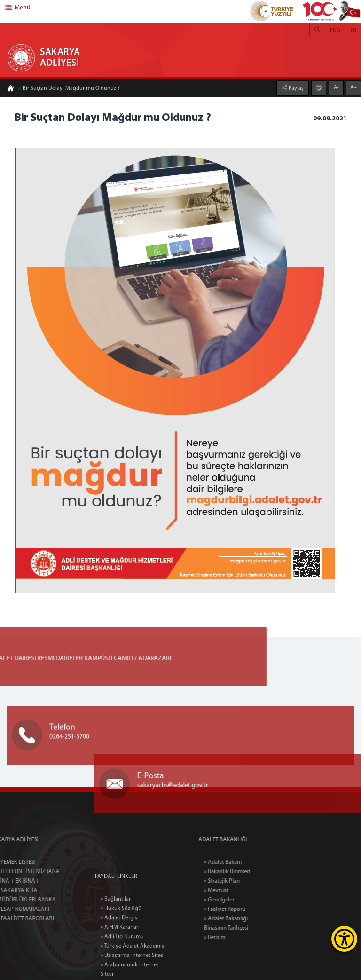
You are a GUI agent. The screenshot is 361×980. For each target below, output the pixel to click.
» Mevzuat (233, 891)
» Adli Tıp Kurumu (122, 971)
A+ (353, 87)
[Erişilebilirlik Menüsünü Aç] (344, 939)
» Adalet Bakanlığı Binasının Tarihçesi (243, 924)
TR (353, 31)
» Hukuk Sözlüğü (121, 943)
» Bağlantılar (116, 933)
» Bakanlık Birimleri (244, 872)
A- (336, 87)
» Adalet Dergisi (120, 952)
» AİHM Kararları (120, 962)
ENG (335, 31)
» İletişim (232, 938)
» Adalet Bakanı (240, 862)
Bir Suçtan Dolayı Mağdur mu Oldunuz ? (69, 89)
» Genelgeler (236, 900)
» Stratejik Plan (239, 881)
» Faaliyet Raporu (242, 909)
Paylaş (295, 88)
